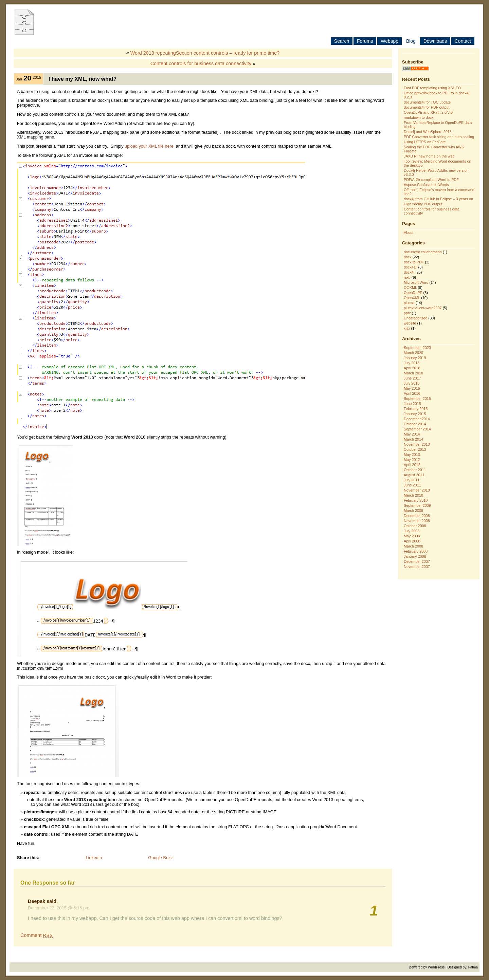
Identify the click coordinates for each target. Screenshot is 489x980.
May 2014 (412, 434)
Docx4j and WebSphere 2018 (428, 132)
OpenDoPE (413, 293)
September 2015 (417, 399)
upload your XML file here (149, 146)
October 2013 (415, 449)
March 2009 (413, 511)
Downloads (435, 41)
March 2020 (413, 353)
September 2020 (417, 348)
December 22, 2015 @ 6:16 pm (59, 908)
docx (408, 257)
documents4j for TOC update (427, 102)
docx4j (409, 272)
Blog (411, 41)
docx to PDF (414, 262)
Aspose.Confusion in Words (426, 185)
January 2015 (415, 414)
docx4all (411, 267)
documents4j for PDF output (427, 107)
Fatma (473, 967)
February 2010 (416, 500)
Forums (365, 41)
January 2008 (415, 556)
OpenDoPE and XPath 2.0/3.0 (428, 112)
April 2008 (412, 541)
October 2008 (415, 526)
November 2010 (417, 490)
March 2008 (413, 546)
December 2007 (417, 561)
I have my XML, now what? (83, 79)
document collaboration (423, 252)
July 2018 (412, 363)
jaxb (407, 277)
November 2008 (417, 521)
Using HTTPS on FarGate (425, 142)
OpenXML (412, 298)
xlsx (407, 328)
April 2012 (412, 465)
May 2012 (412, 460)
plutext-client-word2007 (423, 308)
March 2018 (413, 373)
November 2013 (417, 444)
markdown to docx (419, 117)
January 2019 (415, 358)
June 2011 (412, 485)
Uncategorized (416, 318)
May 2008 (412, 536)
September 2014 (417, 429)
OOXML (410, 288)
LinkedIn (94, 858)
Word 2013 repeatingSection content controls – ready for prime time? (205, 53)
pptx (407, 313)
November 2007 (417, 567)
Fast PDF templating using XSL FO (432, 88)
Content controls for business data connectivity (201, 63)
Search (342, 41)
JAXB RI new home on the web (429, 156)
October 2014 (415, 424)
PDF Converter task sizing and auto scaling (439, 137)
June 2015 (412, 404)
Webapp (390, 41)
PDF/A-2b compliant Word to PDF (431, 180)
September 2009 (417, 505)
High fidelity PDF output (423, 204)
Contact (463, 41)
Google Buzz (160, 858)
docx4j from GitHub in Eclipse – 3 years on (438, 199)
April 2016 (412, 393)
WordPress (436, 967)
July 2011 (412, 480)
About (409, 233)
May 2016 (412, 388)
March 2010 (413, 495)
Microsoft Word (416, 282)
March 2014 (413, 439)
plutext (409, 303)
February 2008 (416, 551)
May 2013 (412, 455)
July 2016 (412, 383)
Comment (37, 935)
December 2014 (417, 419)
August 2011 (414, 475)
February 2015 (416, 409)
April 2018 (412, 368)
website (410, 323)
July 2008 (412, 531)
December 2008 (417, 516)
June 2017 (412, 378)
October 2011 (415, 470)
